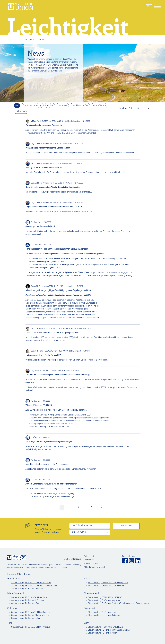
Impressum (89, 560)
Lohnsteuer (62, 106)
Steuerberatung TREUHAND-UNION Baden (30, 598)
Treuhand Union (91, 564)
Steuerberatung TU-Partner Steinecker (104, 615)
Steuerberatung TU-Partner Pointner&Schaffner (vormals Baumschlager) (118, 604)
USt (52, 106)
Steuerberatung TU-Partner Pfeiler (102, 633)
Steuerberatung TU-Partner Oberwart (27, 589)
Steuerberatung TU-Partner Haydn (102, 612)
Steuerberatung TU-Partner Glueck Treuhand (30, 615)
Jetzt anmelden (126, 526)
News (42, 40)
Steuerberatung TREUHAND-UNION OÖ (105, 598)
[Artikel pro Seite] (143, 108)
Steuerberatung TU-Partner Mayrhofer (104, 601)
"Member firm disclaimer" (44, 567)
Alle (17, 106)
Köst (44, 106)
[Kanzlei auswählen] (90, 532)
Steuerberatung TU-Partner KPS (25, 604)
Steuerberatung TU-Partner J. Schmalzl (28, 601)
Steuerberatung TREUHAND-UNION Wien (106, 627)
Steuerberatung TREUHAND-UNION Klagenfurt (108, 583)
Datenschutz (89, 556)
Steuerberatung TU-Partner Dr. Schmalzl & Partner (109, 630)
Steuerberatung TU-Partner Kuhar (26, 618)
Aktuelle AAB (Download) (95, 567)
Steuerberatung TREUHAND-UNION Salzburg (31, 612)
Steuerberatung (31, 40)
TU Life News (21, 111)
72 (92, 508)
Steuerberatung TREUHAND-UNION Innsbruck (31, 627)
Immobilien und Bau (80, 106)
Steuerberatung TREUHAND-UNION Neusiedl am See (34, 586)
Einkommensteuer (30, 106)
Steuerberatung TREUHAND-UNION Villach (106, 586)
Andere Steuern (99, 106)
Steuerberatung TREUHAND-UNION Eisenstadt (31, 583)
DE (148, 6)
